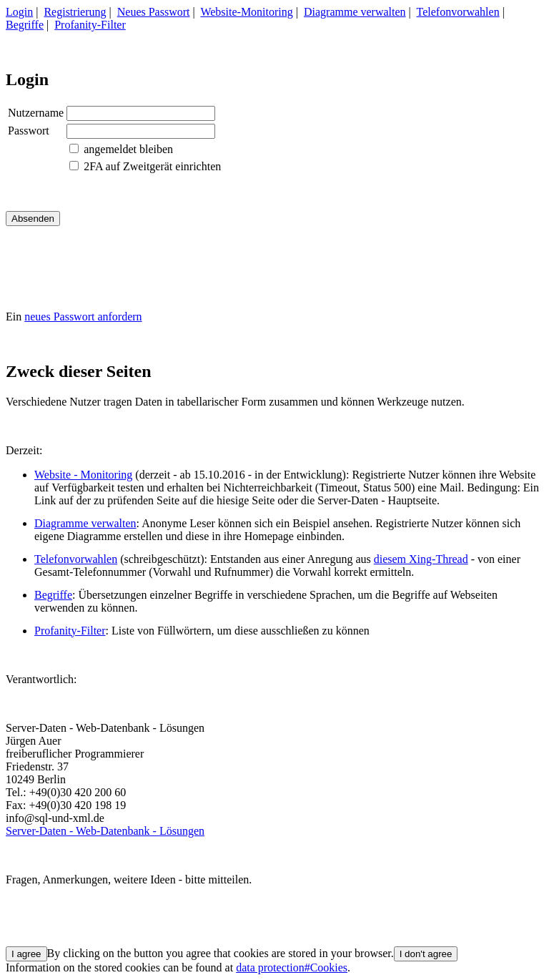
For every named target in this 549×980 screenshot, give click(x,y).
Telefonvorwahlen (458, 12)
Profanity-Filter (90, 25)
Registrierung (75, 12)
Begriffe (25, 25)
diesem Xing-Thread (421, 559)
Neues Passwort (154, 12)
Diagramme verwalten (355, 12)
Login (19, 12)
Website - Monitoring (83, 475)
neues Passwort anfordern (83, 317)
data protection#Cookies (292, 967)
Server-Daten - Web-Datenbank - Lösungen (105, 831)
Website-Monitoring (246, 12)
